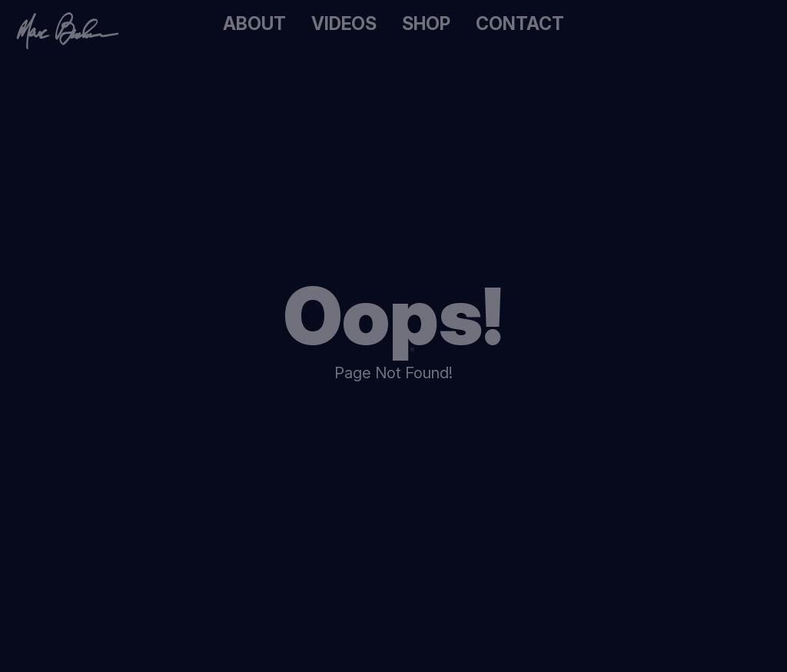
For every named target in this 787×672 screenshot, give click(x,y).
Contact (506, 24)
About (273, 24)
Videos (351, 24)
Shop (425, 24)
